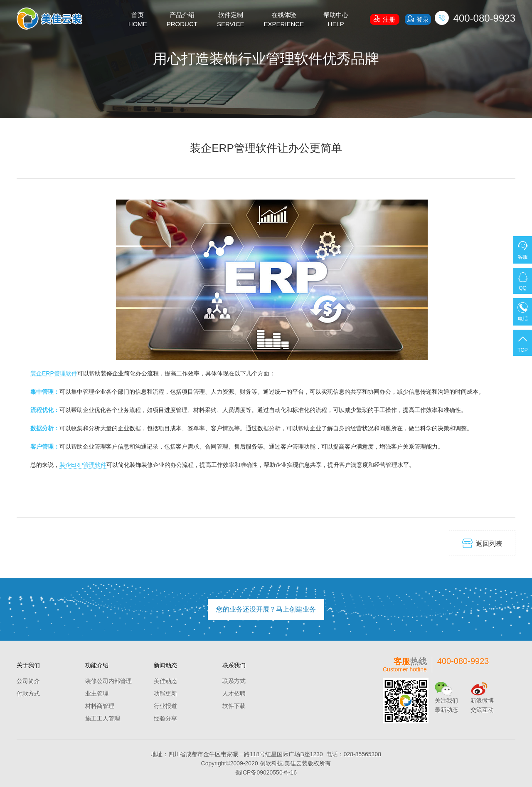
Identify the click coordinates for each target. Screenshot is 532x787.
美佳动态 (165, 681)
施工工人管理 (103, 718)
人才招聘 (234, 693)
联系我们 (234, 665)
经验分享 (165, 718)
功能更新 (165, 693)
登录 (418, 19)
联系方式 (234, 681)
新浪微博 (482, 701)
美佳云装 (296, 763)
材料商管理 (100, 706)
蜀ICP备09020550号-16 (266, 772)
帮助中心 (336, 20)
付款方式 (28, 693)
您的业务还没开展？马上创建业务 (266, 609)
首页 (138, 20)
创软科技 (271, 763)
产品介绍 (182, 20)
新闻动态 (165, 665)
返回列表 (482, 543)
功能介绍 (97, 665)
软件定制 (231, 20)
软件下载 (234, 706)
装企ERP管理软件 (54, 373)
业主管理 (97, 693)
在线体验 (284, 20)
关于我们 (28, 665)
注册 (384, 18)
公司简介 (28, 681)
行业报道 (165, 706)
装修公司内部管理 (108, 681)
